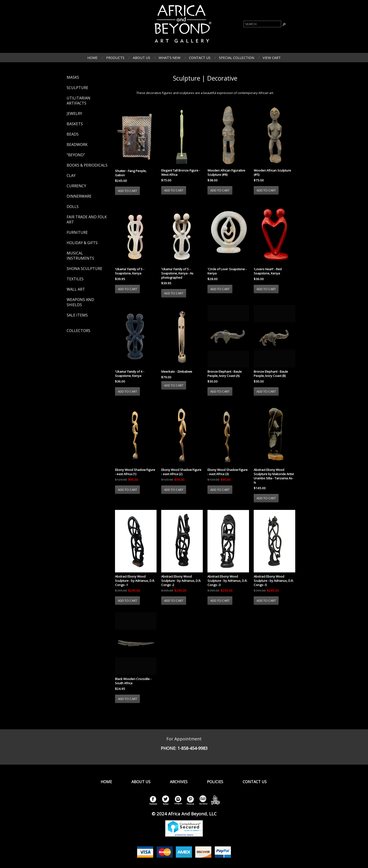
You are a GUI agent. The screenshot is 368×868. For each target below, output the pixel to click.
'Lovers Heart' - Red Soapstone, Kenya (268, 271)
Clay (71, 176)
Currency (76, 186)
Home (92, 58)
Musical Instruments (80, 256)
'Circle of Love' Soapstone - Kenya (227, 271)
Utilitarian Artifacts (79, 101)
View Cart (272, 58)
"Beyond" (76, 155)
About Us (142, 58)
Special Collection (237, 58)
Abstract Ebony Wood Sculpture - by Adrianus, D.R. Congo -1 (135, 581)
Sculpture (77, 88)
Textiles (75, 279)
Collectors (79, 331)
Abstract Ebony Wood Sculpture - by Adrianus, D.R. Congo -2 (181, 581)
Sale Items (77, 315)
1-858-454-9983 (192, 748)
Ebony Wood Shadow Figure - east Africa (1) (135, 472)
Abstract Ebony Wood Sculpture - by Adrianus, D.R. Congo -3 (227, 581)
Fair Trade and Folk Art (87, 219)
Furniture (77, 232)
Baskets (75, 124)
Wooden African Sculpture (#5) (272, 172)
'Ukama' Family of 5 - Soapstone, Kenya (130, 271)
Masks (73, 77)
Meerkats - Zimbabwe (177, 371)
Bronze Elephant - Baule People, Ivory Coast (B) (271, 374)
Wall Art (76, 289)
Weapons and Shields (80, 302)
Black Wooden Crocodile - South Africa (133, 681)
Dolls (73, 207)
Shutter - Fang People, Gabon (131, 173)
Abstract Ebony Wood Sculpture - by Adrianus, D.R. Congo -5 (274, 581)
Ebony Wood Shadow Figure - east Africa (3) (228, 472)
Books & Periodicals (87, 165)
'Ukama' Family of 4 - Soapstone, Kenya (130, 374)
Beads (73, 134)
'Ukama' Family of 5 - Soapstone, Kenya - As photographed (177, 273)
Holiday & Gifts (82, 243)
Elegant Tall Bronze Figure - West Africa (181, 172)
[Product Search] (262, 24)
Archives (179, 782)
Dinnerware (79, 196)
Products (115, 58)
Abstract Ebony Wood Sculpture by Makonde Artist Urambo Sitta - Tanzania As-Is (274, 476)
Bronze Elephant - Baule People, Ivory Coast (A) (225, 374)
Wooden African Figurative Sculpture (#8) (226, 172)
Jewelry (74, 113)
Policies (215, 782)
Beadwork (77, 145)
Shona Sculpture (84, 269)
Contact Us (200, 58)
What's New (170, 58)
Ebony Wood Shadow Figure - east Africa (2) (181, 472)
